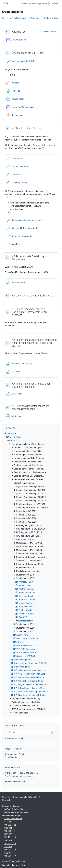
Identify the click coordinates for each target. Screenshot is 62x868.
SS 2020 (8, 834)
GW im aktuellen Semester (16, 812)
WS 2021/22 (10, 825)
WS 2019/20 (10, 837)
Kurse (10, 18)
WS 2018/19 (10, 844)
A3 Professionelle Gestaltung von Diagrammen (30, 258)
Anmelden (53, 3)
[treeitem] (31, 573)
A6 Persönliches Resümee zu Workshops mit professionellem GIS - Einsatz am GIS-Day (35, 343)
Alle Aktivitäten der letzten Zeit (19, 776)
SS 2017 (8, 853)
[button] (7, 32)
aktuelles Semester (13, 819)
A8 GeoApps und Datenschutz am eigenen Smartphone (31, 407)
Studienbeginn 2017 (47, 18)
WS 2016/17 (10, 856)
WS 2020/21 (10, 831)
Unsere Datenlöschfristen (14, 861)
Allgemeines (19, 32)
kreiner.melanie (57, 18)
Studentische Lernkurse (36, 18)
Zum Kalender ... (12, 757)
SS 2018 (8, 847)
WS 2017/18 (10, 850)
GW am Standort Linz (14, 809)
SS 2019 (8, 840)
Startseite (4, 18)
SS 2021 (8, 828)
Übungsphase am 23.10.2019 (28, 53)
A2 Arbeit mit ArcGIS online (27, 128)
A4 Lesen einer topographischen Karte (33, 296)
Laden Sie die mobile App (14, 865)
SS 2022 (8, 822)
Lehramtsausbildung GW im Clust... (21, 18)
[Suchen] (29, 732)
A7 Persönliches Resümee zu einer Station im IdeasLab (31, 385)
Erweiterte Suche (12, 739)
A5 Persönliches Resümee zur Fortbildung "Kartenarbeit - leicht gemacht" (30, 312)
